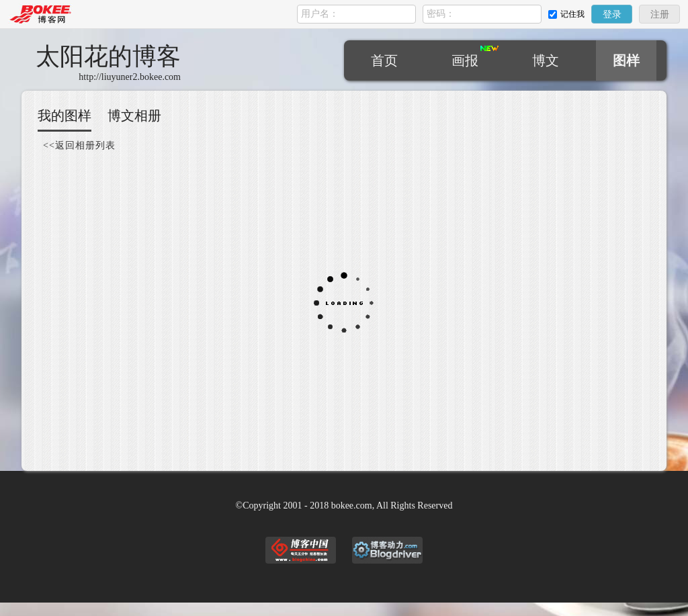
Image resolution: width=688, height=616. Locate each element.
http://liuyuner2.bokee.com (130, 77)
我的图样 (64, 116)
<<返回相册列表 (79, 145)
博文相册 (134, 116)
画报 (465, 60)
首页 (384, 60)
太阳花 (108, 56)
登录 (612, 14)
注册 (660, 14)
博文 (546, 60)
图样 (626, 60)
